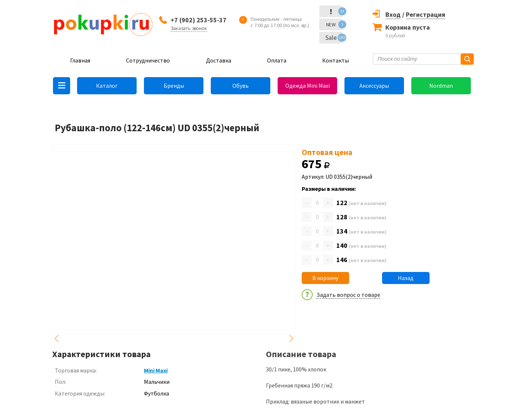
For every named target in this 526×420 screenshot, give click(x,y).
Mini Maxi (156, 370)
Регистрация (426, 14)
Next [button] (291, 338)
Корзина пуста (408, 27)
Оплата (277, 60)
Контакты (336, 60)
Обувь (241, 86)
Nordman (441, 86)
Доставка (219, 60)
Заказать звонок (189, 28)
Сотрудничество (148, 60)
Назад (406, 278)
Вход (393, 14)
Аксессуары (374, 86)
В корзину (325, 278)
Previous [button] (57, 338)
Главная (80, 60)
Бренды (174, 86)
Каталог (107, 86)
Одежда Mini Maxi (308, 86)
